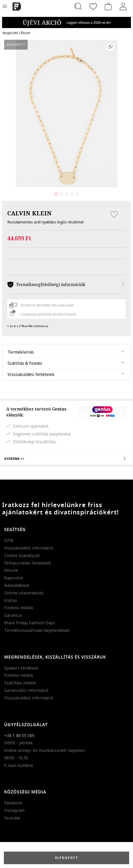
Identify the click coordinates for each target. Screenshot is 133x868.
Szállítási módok (20, 683)
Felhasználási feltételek (28, 563)
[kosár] (108, 6)
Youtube (12, 818)
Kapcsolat (14, 578)
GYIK (9, 540)
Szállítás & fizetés (25, 363)
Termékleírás (21, 352)
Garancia (13, 615)
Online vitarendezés (24, 593)
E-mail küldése (19, 765)
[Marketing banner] (66, 20)
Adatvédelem (17, 585)
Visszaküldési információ (29, 548)
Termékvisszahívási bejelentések (37, 630)
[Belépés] (123, 6)
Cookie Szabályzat (22, 555)
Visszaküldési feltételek (31, 374)
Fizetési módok (19, 608)
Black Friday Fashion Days (30, 623)
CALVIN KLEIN (29, 213)
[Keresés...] (78, 6)
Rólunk (11, 570)
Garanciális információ (26, 690)
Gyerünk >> (66, 459)
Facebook (13, 803)
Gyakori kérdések (21, 668)
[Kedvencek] (93, 6)
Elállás (11, 600)
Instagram (14, 810)
